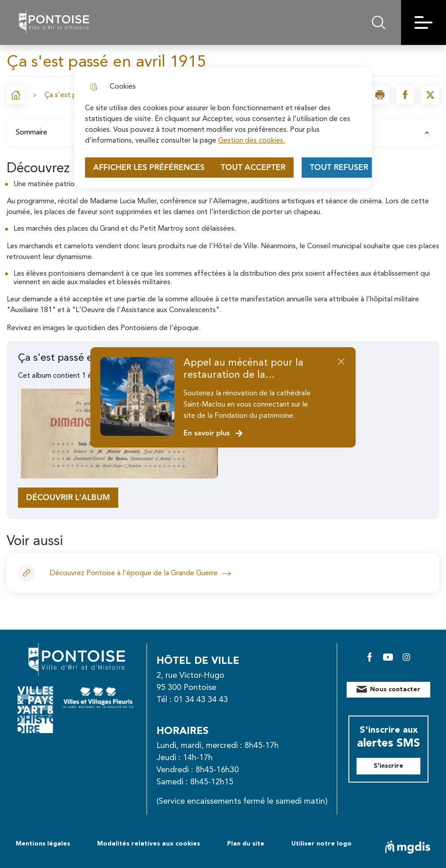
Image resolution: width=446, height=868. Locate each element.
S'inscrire (388, 766)
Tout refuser (339, 168)
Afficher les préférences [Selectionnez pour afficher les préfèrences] (149, 168)
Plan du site (246, 844)
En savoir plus (213, 433)
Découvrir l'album (68, 498)
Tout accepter (253, 168)
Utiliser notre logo (321, 844)
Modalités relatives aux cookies (149, 844)
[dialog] (223, 128)
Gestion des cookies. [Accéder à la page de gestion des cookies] (252, 141)
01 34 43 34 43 (201, 700)
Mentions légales (43, 844)
